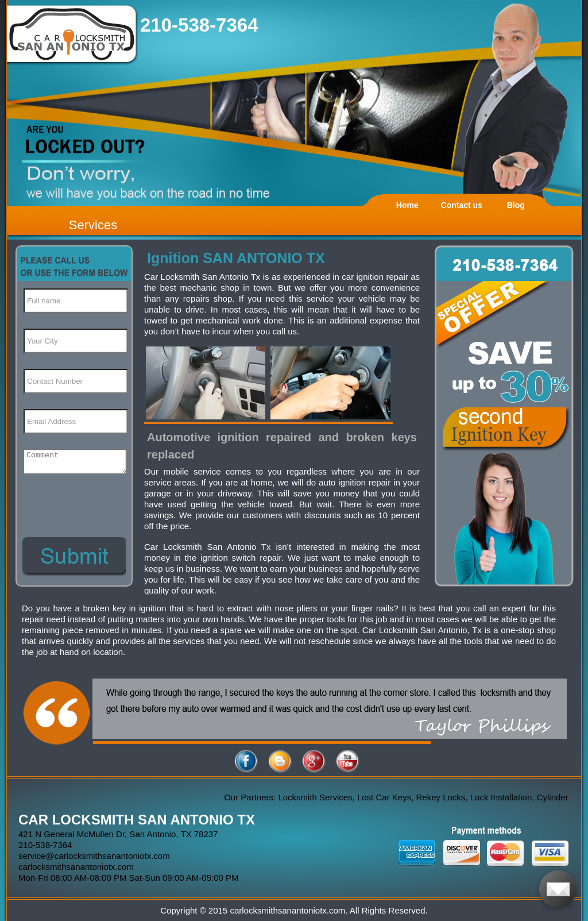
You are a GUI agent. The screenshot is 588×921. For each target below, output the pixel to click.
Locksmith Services (317, 797)
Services (93, 225)
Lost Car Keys (386, 797)
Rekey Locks (443, 797)
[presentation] (74, 497)
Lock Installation (504, 797)
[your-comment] (75, 462)
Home (407, 205)
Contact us (462, 205)
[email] (94, 856)
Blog (516, 205)
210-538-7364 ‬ (202, 25)
